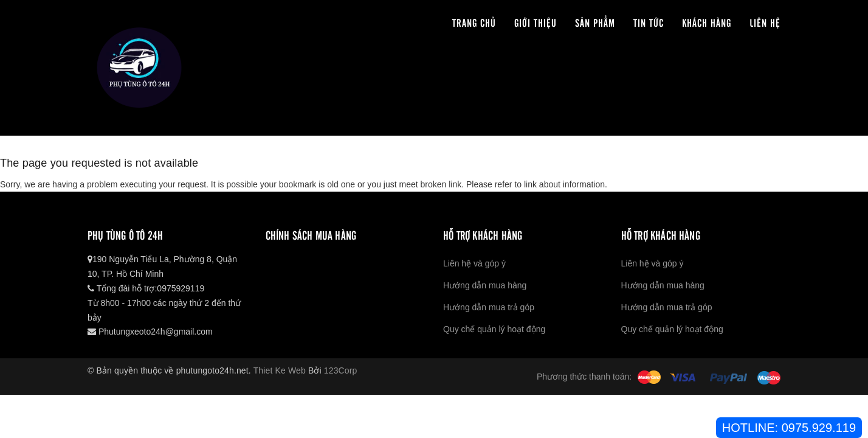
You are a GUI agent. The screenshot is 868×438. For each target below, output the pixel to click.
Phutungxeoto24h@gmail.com (150, 332)
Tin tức (649, 22)
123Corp (341, 370)
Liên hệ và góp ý (474, 263)
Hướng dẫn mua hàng (485, 285)
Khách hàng (707, 22)
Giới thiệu (536, 22)
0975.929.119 (819, 428)
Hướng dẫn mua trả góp (489, 307)
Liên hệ (765, 22)
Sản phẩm (595, 22)
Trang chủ (474, 22)
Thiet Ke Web (280, 370)
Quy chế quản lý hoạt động (494, 329)
